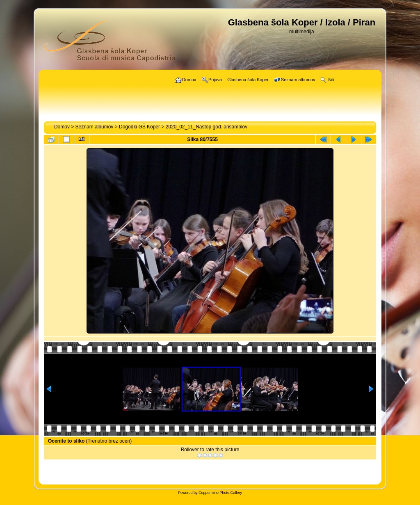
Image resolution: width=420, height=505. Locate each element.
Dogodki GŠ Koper (139, 127)
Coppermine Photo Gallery (220, 493)
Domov (62, 127)
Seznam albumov (95, 127)
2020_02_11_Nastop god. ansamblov (207, 127)
